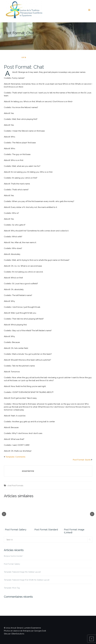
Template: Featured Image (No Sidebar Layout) (22, 572)
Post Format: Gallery (16, 530)
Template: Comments (15, 457)
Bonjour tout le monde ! (13, 556)
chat (9, 486)
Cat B (24, 57)
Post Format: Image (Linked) (74, 531)
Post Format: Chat (24, 67)
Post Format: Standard (46, 530)
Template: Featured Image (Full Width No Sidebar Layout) (27, 580)
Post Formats (18, 486)
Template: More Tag (12, 588)
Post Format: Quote (82, 460)
